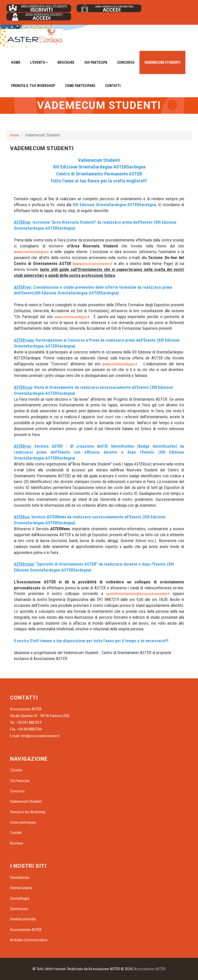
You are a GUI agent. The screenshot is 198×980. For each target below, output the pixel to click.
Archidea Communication (29, 940)
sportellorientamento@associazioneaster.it (138, 594)
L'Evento (16, 770)
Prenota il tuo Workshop (33, 86)
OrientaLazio (19, 909)
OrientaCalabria (21, 888)
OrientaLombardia (23, 919)
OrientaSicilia (20, 878)
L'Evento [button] (39, 62)
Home (16, 62)
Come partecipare (80, 86)
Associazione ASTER (26, 930)
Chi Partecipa (96, 62)
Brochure (66, 62)
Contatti (113, 86)
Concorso (126, 62)
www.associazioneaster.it (93, 264)
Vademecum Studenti (162, 62)
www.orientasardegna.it (31, 252)
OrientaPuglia (20, 898)
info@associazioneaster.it (40, 736)
